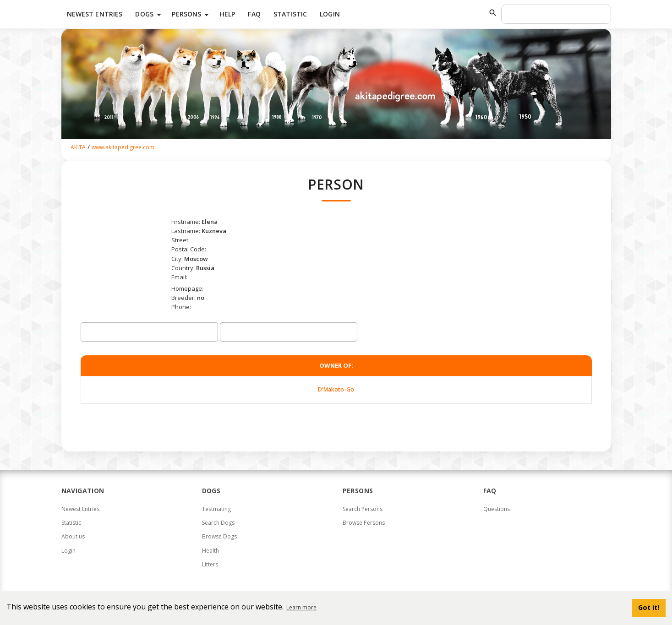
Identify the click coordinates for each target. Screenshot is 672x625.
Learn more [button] (301, 607)
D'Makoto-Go (336, 389)
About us (73, 536)
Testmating (216, 509)
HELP (228, 14)
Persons (192, 15)
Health (210, 551)
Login (330, 14)
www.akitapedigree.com (123, 147)
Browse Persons (364, 523)
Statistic (290, 14)
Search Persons (363, 509)
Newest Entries (95, 14)
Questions (497, 509)
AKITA (78, 147)
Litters (210, 564)
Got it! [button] (649, 607)
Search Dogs (218, 523)
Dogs (150, 15)
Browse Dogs (219, 536)
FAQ (254, 14)
